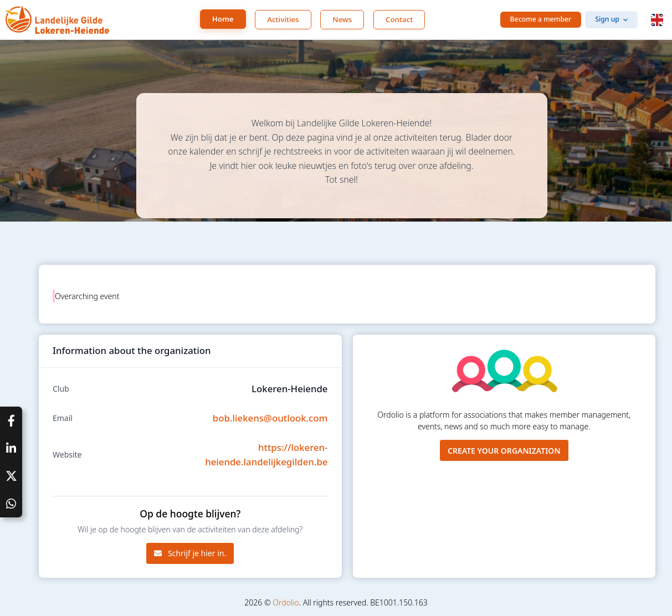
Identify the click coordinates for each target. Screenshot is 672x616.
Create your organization (504, 451)
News (342, 19)
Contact (399, 19)
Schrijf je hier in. (190, 553)
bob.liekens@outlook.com (270, 418)
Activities (283, 19)
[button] (657, 20)
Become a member (541, 19)
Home (223, 19)
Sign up (607, 19)
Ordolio (286, 602)
